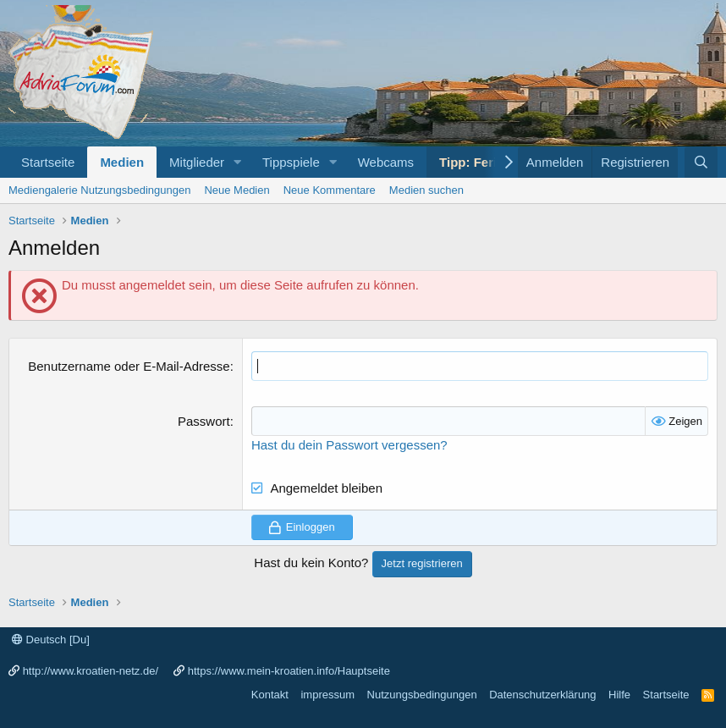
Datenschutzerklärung (542, 695)
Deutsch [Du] (51, 640)
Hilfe (619, 695)
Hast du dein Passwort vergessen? (349, 445)
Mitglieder (197, 162)
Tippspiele (291, 162)
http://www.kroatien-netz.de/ (91, 671)
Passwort (204, 421)
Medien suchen (426, 190)
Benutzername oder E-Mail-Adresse (129, 366)
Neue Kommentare (330, 190)
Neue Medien (236, 190)
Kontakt (270, 695)
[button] (238, 162)
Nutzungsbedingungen (422, 695)
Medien (122, 162)
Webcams (386, 162)
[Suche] (701, 162)
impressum (327, 695)
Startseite (48, 162)
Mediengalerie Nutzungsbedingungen (99, 190)
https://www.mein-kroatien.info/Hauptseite (289, 671)
